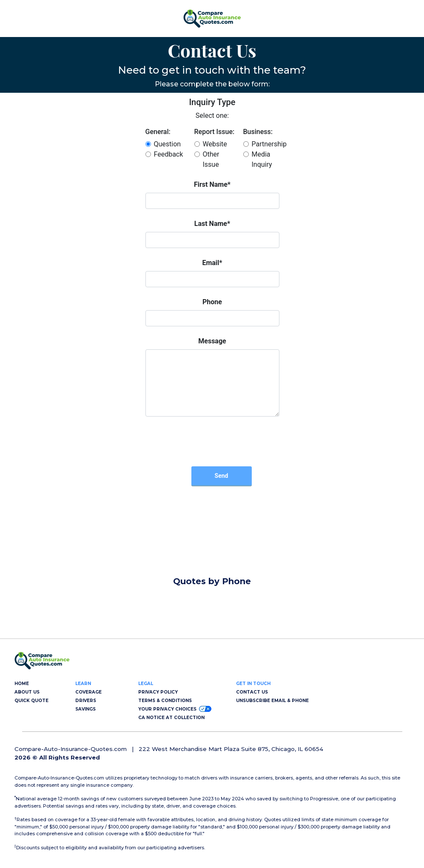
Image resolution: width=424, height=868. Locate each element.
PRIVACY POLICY (158, 692)
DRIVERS (86, 701)
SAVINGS (85, 709)
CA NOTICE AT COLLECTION (171, 718)
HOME (22, 684)
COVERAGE (88, 692)
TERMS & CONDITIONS (165, 701)
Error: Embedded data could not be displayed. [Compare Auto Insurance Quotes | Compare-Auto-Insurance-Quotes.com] (212, 335)
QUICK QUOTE (31, 701)
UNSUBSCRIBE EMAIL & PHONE (272, 701)
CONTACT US (252, 692)
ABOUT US (27, 692)
